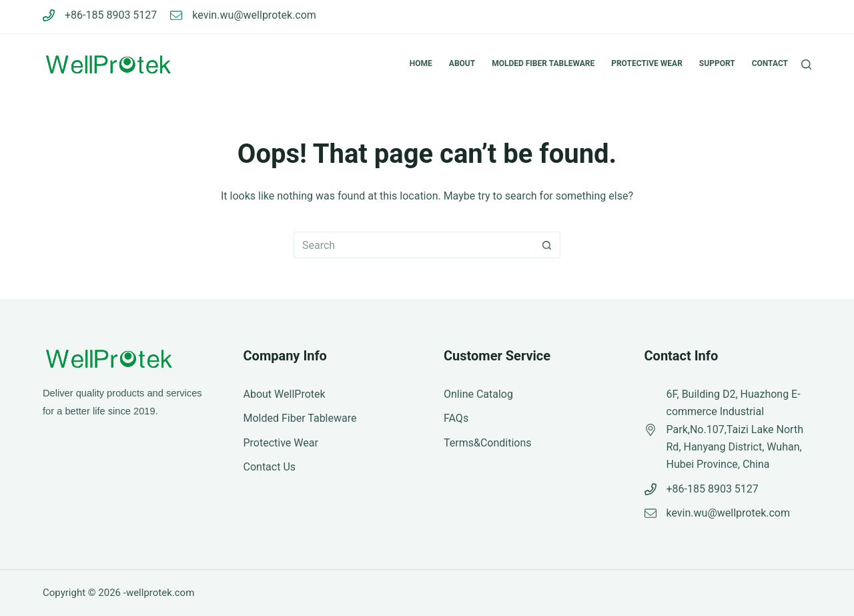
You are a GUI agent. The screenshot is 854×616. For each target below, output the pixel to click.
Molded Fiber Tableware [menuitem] (543, 63)
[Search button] (547, 245)
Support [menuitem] (717, 63)
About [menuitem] (462, 63)
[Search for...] (414, 245)
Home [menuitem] (421, 63)
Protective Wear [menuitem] (647, 63)
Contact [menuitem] (770, 63)
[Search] (806, 64)
